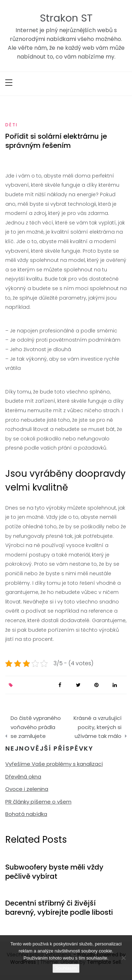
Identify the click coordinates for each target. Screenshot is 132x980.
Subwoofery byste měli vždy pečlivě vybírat (54, 872)
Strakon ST (66, 18)
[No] (123, 958)
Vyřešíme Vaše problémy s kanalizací (54, 764)
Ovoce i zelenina (27, 789)
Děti (12, 125)
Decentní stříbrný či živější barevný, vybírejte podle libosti (59, 908)
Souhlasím (66, 968)
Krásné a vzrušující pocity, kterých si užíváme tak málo (98, 727)
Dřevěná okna (23, 777)
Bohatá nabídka (26, 814)
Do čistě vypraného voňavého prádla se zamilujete (36, 727)
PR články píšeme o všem (38, 802)
